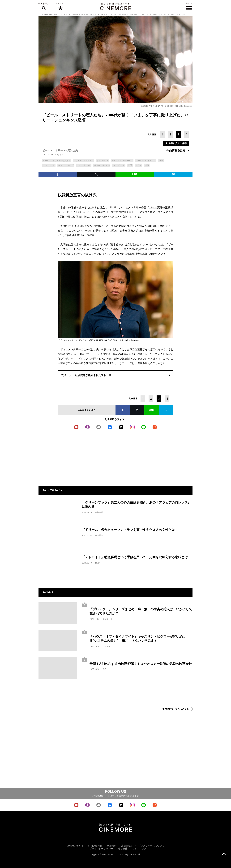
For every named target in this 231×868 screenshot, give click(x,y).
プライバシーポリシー (101, 849)
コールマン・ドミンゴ (146, 161)
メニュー (189, 6)
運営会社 (123, 849)
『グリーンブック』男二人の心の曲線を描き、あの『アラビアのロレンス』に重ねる (136, 505)
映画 (65, 15)
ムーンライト (119, 165)
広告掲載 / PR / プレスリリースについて (143, 846)
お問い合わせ (95, 846)
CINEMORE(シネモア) (51, 15)
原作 (161, 161)
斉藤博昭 (99, 512)
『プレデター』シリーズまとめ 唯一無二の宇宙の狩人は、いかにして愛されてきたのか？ (141, 611)
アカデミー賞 (49, 165)
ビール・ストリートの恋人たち (84, 15)
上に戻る (224, 854)
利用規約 (112, 846)
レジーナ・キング (66, 165)
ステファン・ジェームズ (122, 161)
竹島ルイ (107, 646)
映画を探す (44, 6)
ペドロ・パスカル (102, 165)
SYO (105, 669)
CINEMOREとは (75, 846)
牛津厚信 (99, 535)
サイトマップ (139, 849)
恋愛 (130, 165)
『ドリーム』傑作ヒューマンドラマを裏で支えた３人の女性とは (128, 530)
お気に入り (60, 6)
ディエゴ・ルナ (84, 165)
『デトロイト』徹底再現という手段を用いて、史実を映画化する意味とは (135, 557)
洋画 (147, 165)
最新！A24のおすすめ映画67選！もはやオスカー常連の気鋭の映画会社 (141, 664)
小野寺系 (59, 155)
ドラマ (138, 165)
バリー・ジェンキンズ (83, 161)
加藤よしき (107, 619)
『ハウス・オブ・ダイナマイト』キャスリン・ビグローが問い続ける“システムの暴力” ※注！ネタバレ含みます (138, 639)
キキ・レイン (102, 161)
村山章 (98, 563)
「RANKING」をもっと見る (175, 709)
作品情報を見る (176, 150)
